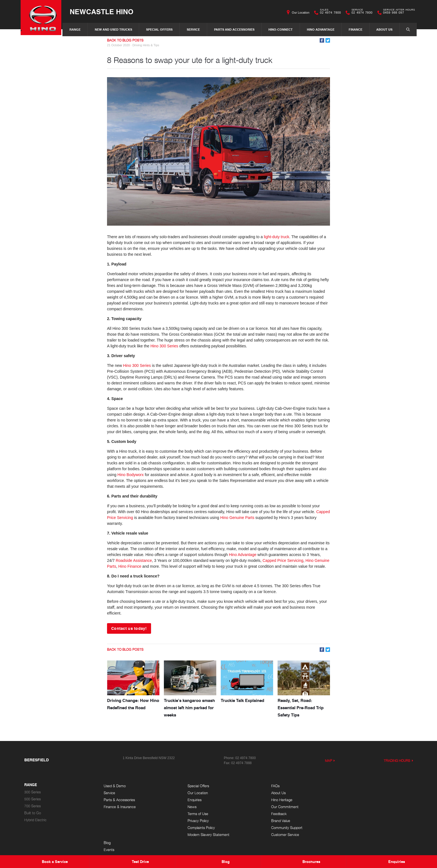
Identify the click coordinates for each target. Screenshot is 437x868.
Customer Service (276, 834)
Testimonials (351, 807)
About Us (384, 29)
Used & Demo (115, 786)
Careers (348, 800)
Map (329, 760)
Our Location (301, 13)
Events (347, 793)
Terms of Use (193, 814)
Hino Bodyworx (130, 475)
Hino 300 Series (164, 346)
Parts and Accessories (234, 29)
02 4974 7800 (329, 13)
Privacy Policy (194, 821)
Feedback (270, 814)
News (188, 807)
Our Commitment (276, 807)
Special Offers (159, 29)
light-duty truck (277, 237)
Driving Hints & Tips (146, 45)
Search (405, 29)
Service (193, 29)
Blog (345, 786)
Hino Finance (130, 566)
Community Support (278, 827)
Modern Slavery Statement (204, 834)
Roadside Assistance (134, 560)
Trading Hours (397, 760)
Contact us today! (129, 628)
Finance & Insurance (120, 807)
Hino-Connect (281, 29)
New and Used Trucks (113, 29)
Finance (355, 29)
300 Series (32, 792)
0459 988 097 (398, 13)
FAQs (266, 786)
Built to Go (33, 813)
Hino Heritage (273, 800)
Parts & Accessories (119, 800)
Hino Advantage (321, 29)
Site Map (349, 814)
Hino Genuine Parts (237, 518)
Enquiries (190, 800)
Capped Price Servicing (283, 560)
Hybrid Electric (35, 820)
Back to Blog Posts (125, 40)
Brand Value (272, 821)
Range (75, 29)
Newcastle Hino (104, 12)
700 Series (32, 806)
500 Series (32, 799)
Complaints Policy (197, 827)
